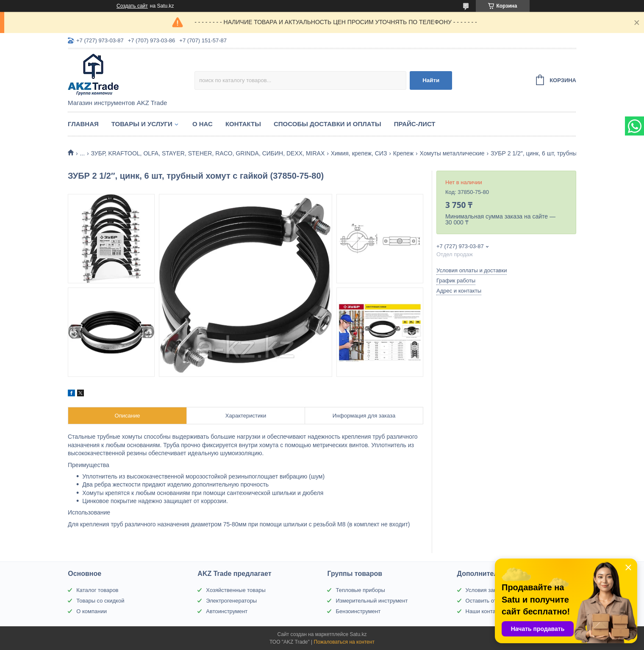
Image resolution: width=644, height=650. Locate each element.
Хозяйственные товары (236, 590)
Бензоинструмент (358, 611)
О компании (92, 611)
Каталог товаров (97, 590)
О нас (203, 124)
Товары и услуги (142, 124)
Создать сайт (132, 6)
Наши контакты (485, 611)
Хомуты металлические (452, 153)
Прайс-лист (415, 124)
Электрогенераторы (231, 601)
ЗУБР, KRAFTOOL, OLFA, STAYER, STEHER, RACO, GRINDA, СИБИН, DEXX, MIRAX (208, 153)
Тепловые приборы (360, 590)
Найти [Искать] (431, 80)
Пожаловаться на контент (344, 642)
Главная (83, 124)
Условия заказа (485, 590)
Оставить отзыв (486, 601)
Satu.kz (358, 634)
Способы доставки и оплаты (328, 124)
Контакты (243, 124)
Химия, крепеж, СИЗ (359, 153)
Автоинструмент (227, 611)
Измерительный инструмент (372, 601)
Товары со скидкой (100, 601)
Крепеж (403, 153)
